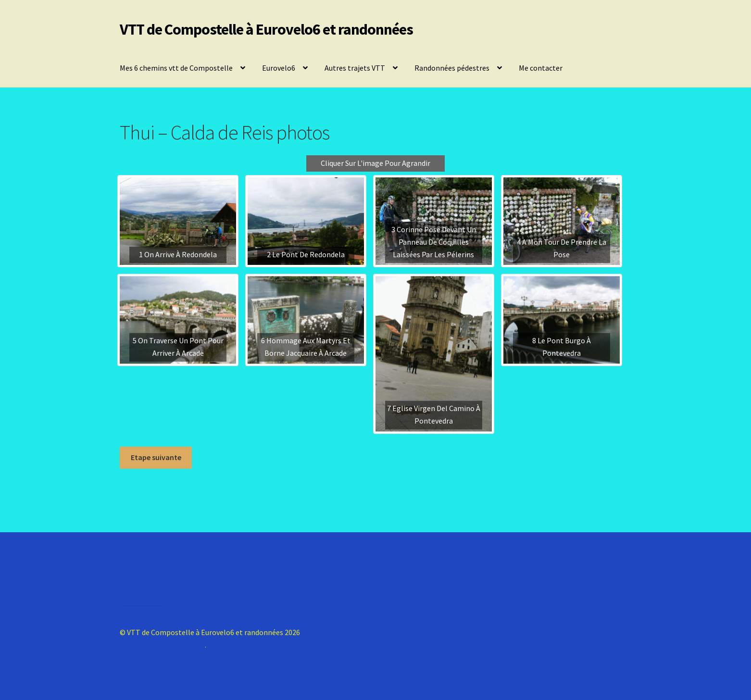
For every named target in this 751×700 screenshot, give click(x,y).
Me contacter (541, 68)
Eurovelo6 (279, 68)
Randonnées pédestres (452, 68)
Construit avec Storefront (162, 645)
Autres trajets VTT (355, 68)
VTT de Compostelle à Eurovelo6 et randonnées (266, 29)
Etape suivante (156, 457)
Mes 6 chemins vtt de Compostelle (176, 68)
